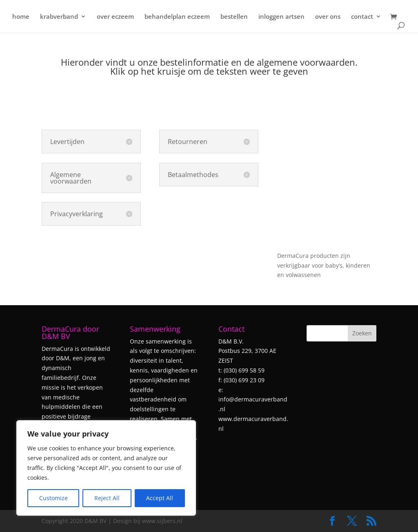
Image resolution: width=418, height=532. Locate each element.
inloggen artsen (281, 17)
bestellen (234, 17)
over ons (328, 17)
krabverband (59, 17)
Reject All (107, 498)
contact (362, 17)
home (21, 17)
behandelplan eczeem (177, 17)
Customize (53, 498)
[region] (106, 468)
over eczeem (115, 17)
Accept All (160, 498)
